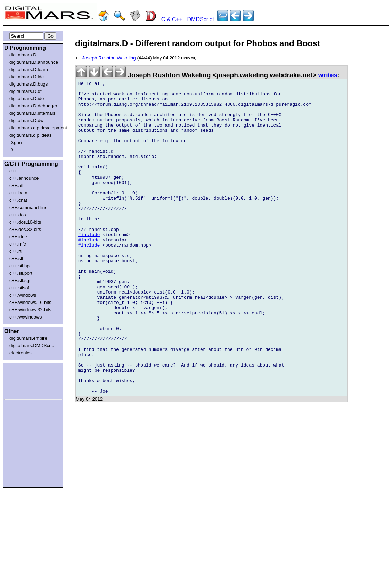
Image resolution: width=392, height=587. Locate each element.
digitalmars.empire (28, 338)
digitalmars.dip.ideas (31, 135)
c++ (13, 171)
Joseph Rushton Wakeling (109, 58)
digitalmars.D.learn (29, 69)
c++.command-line (28, 207)
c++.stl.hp (19, 266)
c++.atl (16, 186)
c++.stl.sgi (20, 280)
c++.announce (24, 178)
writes (328, 75)
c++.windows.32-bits (30, 310)
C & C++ (172, 19)
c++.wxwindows (26, 317)
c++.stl (16, 259)
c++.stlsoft (20, 288)
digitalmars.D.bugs (28, 84)
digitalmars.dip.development (34, 128)
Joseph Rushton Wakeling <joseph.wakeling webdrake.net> (197, 75)
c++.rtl (16, 251)
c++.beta (18, 193)
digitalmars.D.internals (32, 113)
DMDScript (201, 19)
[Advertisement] (25, 380)
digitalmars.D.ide (27, 99)
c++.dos (18, 215)
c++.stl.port (21, 273)
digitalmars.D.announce (34, 62)
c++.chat (18, 200)
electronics (21, 353)
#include (89, 266)
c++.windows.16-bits (30, 302)
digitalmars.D (23, 55)
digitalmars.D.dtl (26, 91)
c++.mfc (18, 244)
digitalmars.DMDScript (32, 345)
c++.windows (23, 295)
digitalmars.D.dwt (27, 120)
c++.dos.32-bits (25, 229)
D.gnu (16, 142)
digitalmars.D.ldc (27, 77)
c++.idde (18, 237)
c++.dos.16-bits (25, 222)
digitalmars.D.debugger (33, 106)
